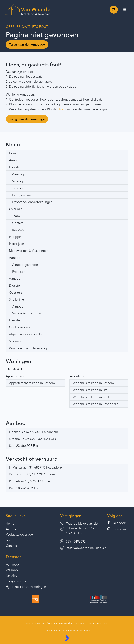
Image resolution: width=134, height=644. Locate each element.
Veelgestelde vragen (27, 313)
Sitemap (15, 341)
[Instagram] (118, 529)
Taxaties (18, 188)
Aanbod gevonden (25, 265)
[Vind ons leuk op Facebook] (118, 523)
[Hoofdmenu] (125, 10)
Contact (18, 223)
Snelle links (17, 299)
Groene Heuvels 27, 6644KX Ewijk (33, 439)
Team (16, 216)
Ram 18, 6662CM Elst (24, 488)
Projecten (19, 272)
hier (62, 109)
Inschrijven (17, 244)
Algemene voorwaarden (26, 334)
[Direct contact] (114, 10)
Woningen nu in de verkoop (29, 348)
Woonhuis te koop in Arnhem (93, 383)
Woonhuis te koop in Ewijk (91, 397)
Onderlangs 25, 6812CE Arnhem (32, 474)
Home (13, 153)
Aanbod (15, 160)
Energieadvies (22, 195)
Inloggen (15, 237)
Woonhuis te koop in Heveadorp (96, 404)
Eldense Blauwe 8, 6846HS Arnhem (34, 432)
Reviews (18, 230)
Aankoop (19, 174)
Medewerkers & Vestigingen (29, 251)
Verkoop (18, 181)
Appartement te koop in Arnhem (32, 383)
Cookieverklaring (21, 327)
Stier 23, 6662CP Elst (23, 446)
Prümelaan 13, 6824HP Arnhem (31, 481)
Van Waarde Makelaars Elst (79, 523)
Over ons (16, 209)
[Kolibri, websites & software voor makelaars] (67, 638)
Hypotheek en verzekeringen (32, 202)
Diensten (15, 167)
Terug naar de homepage (27, 44)
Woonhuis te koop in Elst (90, 390)
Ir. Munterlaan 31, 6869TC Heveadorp (35, 467)
